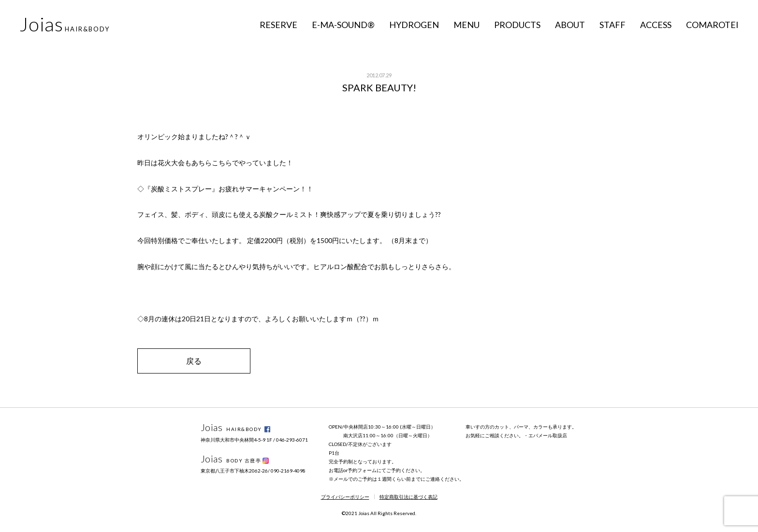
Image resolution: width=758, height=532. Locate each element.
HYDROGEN (414, 25)
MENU (466, 25)
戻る (194, 361)
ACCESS (656, 25)
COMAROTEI (712, 25)
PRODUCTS (517, 25)
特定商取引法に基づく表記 (408, 497)
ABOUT (570, 25)
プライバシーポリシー (345, 497)
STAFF (612, 25)
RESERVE (278, 25)
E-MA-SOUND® (343, 25)
